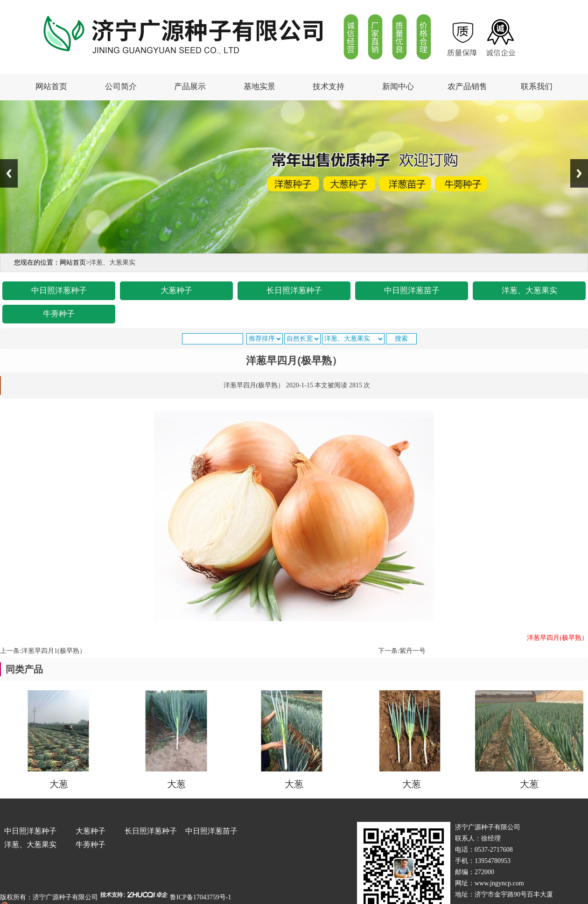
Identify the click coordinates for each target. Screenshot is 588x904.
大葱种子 (176, 291)
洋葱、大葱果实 (529, 291)
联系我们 (537, 87)
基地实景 (259, 87)
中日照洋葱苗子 (412, 291)
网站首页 (51, 87)
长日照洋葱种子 (294, 291)
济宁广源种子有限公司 (65, 897)
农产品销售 (467, 87)
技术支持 (329, 87)
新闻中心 (398, 87)
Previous (9, 173)
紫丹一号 (413, 651)
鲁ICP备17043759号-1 (200, 897)
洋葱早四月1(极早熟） (54, 651)
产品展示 (190, 87)
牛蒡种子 (59, 314)
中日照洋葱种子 (59, 291)
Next (579, 173)
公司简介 (121, 87)
